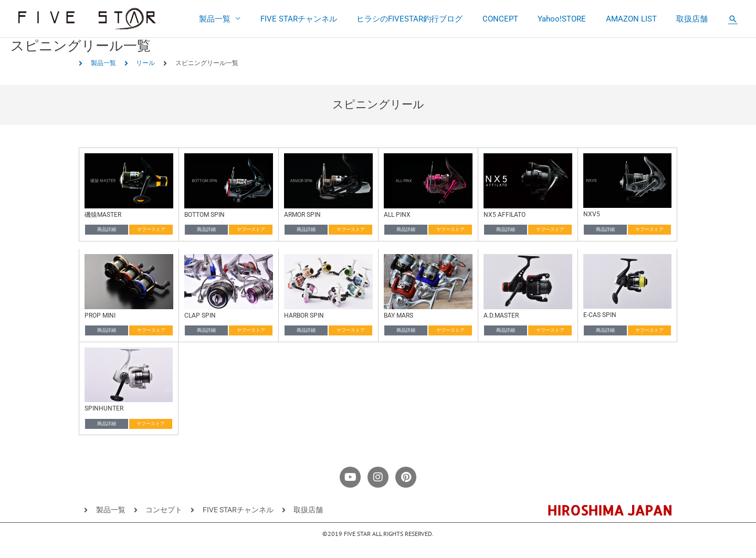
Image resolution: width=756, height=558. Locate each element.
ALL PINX (397, 215)
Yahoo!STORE (572, 19)
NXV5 (592, 214)
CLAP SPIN (200, 315)
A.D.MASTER (501, 315)
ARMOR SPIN (302, 215)
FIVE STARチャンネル (320, 19)
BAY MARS (398, 315)
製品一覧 (240, 19)
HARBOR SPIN (304, 315)
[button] (733, 19)
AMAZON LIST (637, 19)
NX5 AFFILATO (505, 215)
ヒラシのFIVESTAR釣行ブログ (427, 19)
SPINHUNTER (104, 408)
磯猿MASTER (103, 215)
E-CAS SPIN (600, 315)
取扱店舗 (694, 19)
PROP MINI (100, 315)
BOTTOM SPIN (204, 215)
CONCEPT (514, 19)
